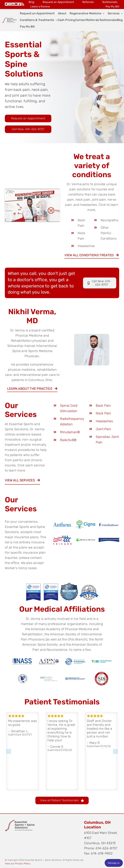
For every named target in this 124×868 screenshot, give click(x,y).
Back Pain (103, 405)
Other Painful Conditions (109, 233)
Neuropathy (110, 220)
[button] (9, 751)
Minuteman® (70, 432)
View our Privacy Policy (17, 864)
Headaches (86, 246)
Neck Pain (103, 413)
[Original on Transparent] (20, 820)
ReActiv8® (68, 440)
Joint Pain (103, 429)
